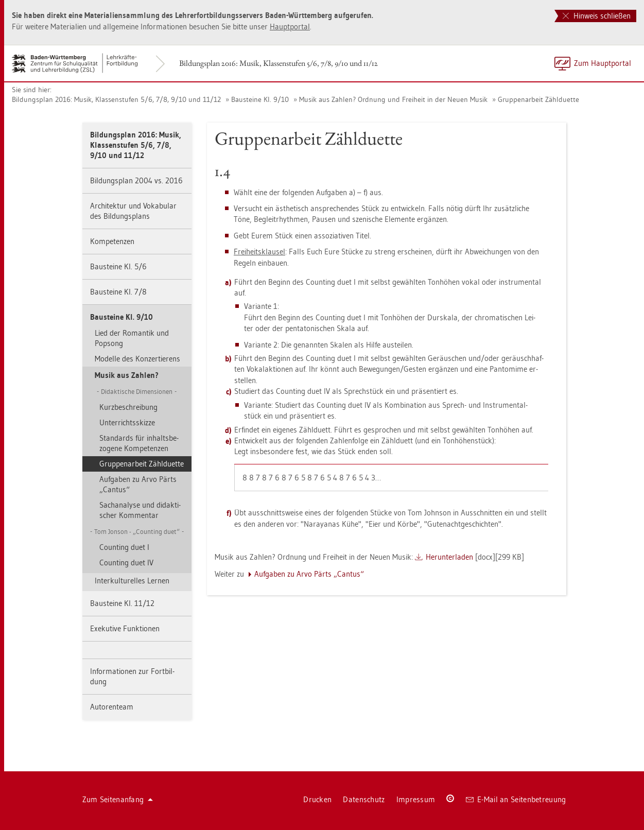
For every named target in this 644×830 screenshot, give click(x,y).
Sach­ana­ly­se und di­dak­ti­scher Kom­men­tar (140, 510)
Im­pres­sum (416, 799)
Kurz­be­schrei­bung (128, 407)
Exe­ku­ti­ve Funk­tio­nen (125, 628)
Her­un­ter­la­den (449, 557)
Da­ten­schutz (364, 799)
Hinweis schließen (597, 16)
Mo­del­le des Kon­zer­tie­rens (137, 359)
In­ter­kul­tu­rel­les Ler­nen (132, 581)
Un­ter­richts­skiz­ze (127, 422)
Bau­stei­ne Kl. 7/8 (118, 292)
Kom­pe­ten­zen (112, 241)
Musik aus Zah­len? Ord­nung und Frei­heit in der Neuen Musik (393, 99)
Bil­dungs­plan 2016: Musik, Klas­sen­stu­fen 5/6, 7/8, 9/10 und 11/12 (279, 63)
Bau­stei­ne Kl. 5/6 (118, 266)
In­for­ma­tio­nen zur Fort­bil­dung (132, 676)
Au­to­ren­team (112, 707)
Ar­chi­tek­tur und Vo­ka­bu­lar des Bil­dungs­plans (133, 211)
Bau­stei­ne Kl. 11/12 (122, 603)
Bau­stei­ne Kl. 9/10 (260, 99)
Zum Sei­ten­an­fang (118, 799)
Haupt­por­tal (290, 27)
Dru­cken (317, 799)
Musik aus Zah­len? (127, 375)
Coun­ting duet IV (126, 563)
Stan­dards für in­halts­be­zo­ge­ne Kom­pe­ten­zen (139, 443)
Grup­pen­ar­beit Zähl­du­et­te (538, 99)
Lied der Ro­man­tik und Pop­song (132, 338)
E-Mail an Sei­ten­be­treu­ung (516, 799)
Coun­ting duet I (124, 547)
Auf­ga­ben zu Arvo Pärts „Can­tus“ (138, 484)
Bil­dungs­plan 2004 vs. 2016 (136, 180)
